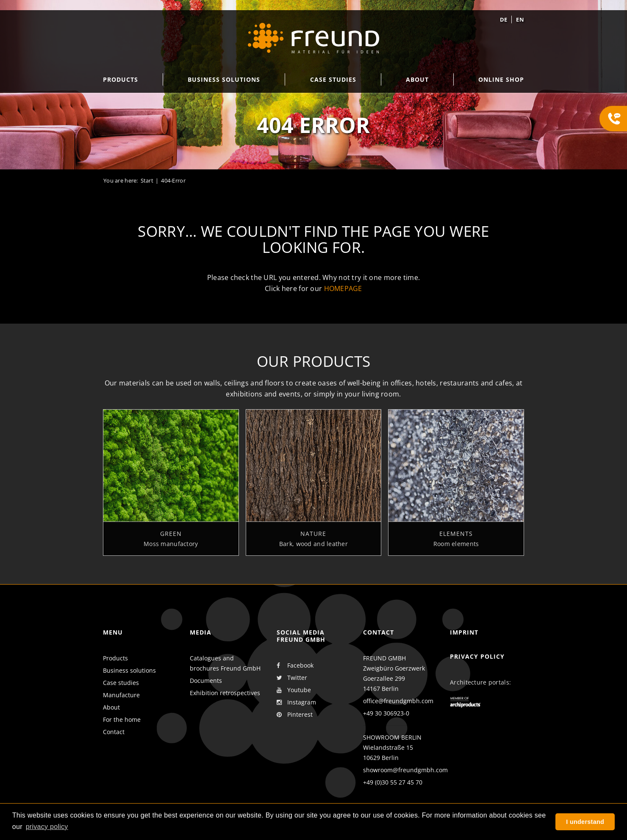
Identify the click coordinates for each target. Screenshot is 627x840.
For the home (122, 719)
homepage (343, 288)
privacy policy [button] (47, 827)
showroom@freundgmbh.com (405, 770)
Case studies (121, 683)
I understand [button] (585, 822)
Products (115, 658)
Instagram (296, 702)
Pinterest (295, 715)
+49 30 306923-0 (386, 713)
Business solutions (129, 670)
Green (171, 538)
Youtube (294, 690)
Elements (456, 538)
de (504, 19)
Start (147, 180)
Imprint (464, 632)
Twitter (292, 678)
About (111, 707)
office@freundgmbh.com (398, 701)
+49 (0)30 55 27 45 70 (393, 782)
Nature (313, 538)
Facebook (295, 665)
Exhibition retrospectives (225, 693)
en (520, 19)
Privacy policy (477, 656)
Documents (206, 681)
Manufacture (121, 695)
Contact (114, 732)
